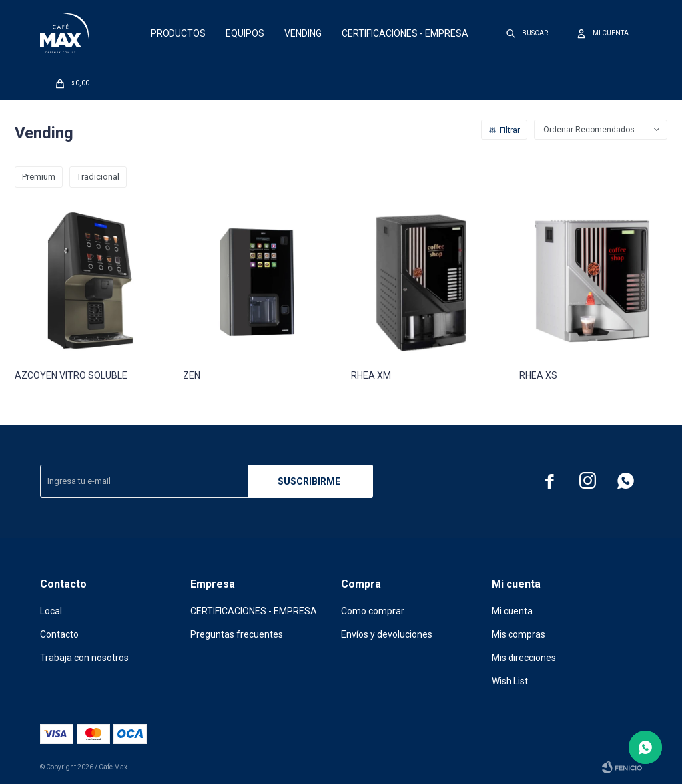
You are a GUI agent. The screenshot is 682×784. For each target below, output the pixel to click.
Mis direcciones (524, 658)
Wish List (510, 681)
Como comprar (373, 611)
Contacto (59, 634)
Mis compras (518, 634)
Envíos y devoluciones (387, 634)
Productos (178, 33)
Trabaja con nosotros (84, 658)
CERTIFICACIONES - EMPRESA (405, 33)
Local (51, 611)
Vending (303, 33)
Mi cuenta (512, 611)
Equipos (245, 33)
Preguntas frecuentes (237, 634)
